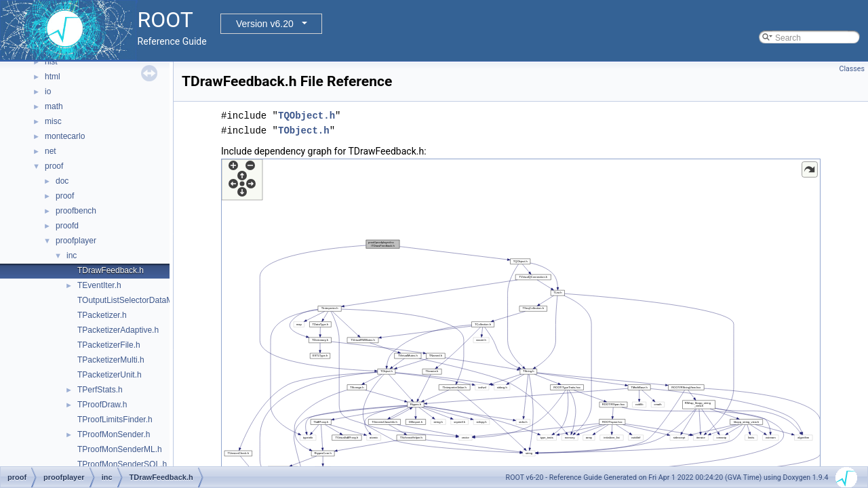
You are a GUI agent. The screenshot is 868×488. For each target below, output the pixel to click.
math (54, 106)
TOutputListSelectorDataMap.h (133, 300)
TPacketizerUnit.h (110, 375)
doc (62, 181)
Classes (852, 69)
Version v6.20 (265, 24)
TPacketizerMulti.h (111, 360)
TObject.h (304, 130)
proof (54, 166)
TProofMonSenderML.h (120, 449)
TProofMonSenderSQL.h (122, 464)
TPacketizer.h (102, 315)
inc (72, 256)
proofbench (76, 211)
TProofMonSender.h (114, 434)
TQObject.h (307, 116)
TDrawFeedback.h (111, 270)
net (51, 151)
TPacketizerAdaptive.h (118, 330)
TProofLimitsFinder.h (115, 420)
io (48, 91)
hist (51, 62)
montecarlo (65, 136)
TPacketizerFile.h (109, 345)
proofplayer (76, 241)
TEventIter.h (99, 285)
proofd (67, 226)
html (53, 77)
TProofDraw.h (102, 405)
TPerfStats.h (100, 390)
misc (53, 121)
